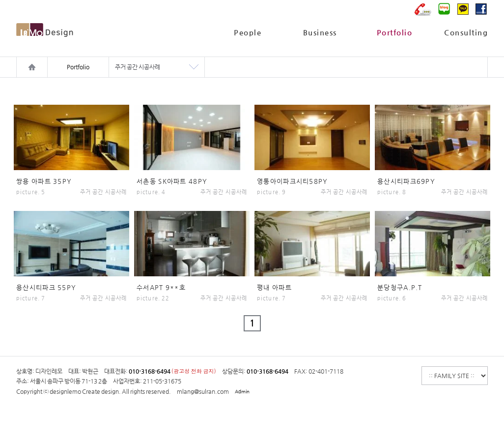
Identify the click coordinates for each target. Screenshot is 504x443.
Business (320, 32)
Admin (242, 392)
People (248, 32)
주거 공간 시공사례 (138, 67)
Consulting (466, 32)
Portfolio (395, 32)
